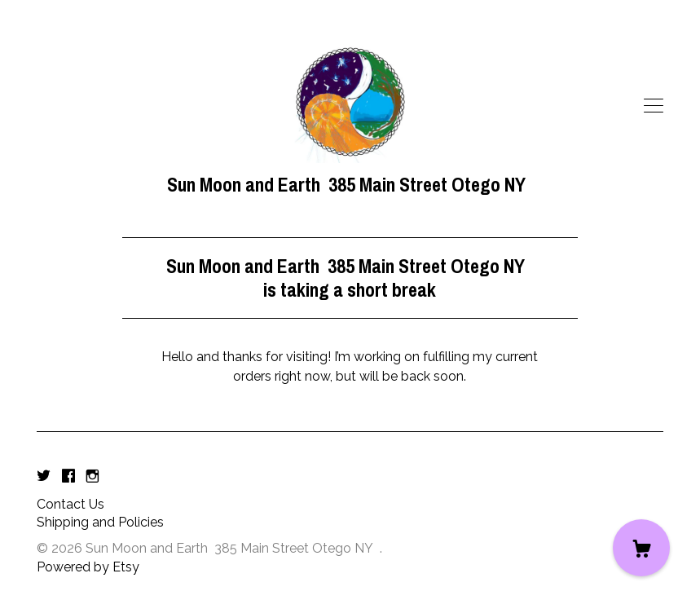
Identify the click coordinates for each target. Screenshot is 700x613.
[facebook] (68, 477)
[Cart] (641, 548)
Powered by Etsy (88, 567)
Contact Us (70, 504)
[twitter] (44, 477)
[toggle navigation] (654, 106)
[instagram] (92, 477)
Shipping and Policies (100, 522)
